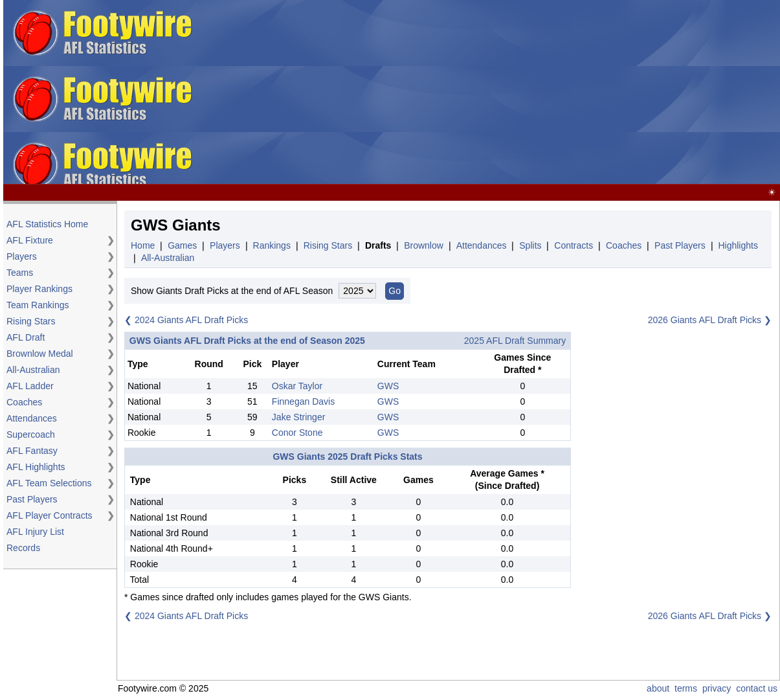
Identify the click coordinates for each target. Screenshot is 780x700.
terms (686, 688)
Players (22, 256)
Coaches (24, 402)
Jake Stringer (298, 417)
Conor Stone (297, 433)
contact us (757, 688)
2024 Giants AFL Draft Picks (191, 320)
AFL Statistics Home (47, 224)
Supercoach (31, 435)
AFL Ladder (30, 386)
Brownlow (424, 245)
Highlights (738, 245)
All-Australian (33, 370)
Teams (20, 273)
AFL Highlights (36, 467)
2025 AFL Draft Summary (515, 341)
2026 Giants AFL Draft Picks (705, 320)
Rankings (272, 245)
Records (23, 548)
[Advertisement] (545, 93)
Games (182, 245)
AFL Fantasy (32, 451)
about (658, 688)
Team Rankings (38, 305)
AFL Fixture (30, 240)
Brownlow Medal (40, 354)
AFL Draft (26, 337)
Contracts (574, 245)
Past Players (32, 499)
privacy (717, 688)
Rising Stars (31, 321)
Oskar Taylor (297, 386)
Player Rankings (39, 289)
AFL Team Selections (49, 483)
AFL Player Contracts (50, 515)
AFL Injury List (35, 532)
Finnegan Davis (303, 401)
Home (143, 245)
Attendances (32, 418)
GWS (388, 386)
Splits (530, 245)
